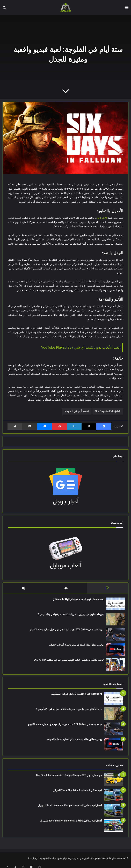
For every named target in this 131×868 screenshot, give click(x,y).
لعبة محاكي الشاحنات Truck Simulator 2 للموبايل (77, 794)
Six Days (102, 218)
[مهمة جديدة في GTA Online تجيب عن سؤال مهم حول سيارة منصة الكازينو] (114, 636)
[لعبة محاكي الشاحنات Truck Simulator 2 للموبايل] (114, 798)
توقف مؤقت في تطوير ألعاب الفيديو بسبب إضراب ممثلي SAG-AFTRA (67, 662)
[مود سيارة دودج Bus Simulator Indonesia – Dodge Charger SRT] (114, 783)
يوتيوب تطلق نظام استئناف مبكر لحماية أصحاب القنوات (75, 646)
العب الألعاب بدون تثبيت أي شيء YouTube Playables (81, 347)
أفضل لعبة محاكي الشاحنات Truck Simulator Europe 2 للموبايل (70, 809)
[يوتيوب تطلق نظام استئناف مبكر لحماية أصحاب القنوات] (114, 651)
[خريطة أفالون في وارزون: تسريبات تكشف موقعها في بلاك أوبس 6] (114, 621)
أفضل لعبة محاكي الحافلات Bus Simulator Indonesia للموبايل (71, 824)
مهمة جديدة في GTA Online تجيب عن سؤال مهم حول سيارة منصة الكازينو (65, 631)
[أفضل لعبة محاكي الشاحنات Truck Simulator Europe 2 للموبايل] (114, 814)
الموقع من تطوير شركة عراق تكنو (74, 862)
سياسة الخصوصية (48, 862)
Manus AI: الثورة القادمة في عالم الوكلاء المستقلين (76, 601)
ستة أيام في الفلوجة (76, 411)
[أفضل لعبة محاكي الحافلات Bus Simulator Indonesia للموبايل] (114, 829)
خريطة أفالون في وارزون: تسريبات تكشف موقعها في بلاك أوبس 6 (69, 616)
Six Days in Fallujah (107, 411)
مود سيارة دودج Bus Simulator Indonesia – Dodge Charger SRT (69, 779)
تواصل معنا (33, 862)
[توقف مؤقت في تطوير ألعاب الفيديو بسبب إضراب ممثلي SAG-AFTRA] (114, 666)
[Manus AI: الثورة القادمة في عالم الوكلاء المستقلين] (114, 606)
